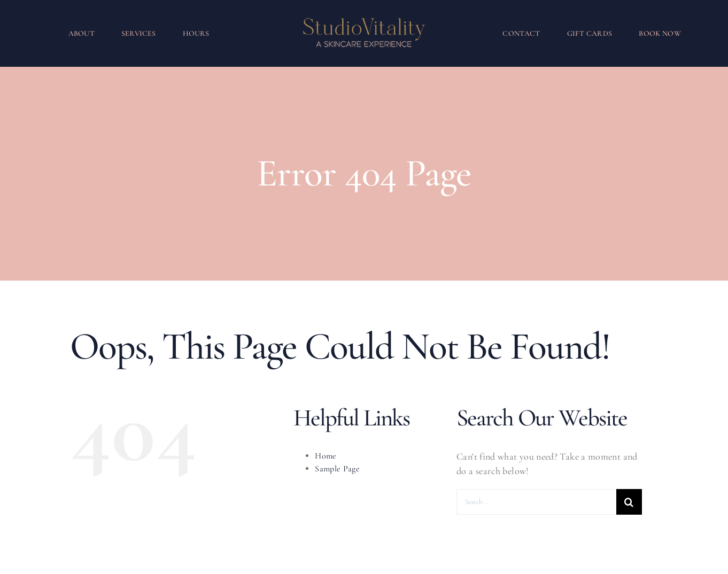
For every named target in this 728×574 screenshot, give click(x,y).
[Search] (629, 502)
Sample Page (337, 469)
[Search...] (536, 502)
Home (326, 456)
